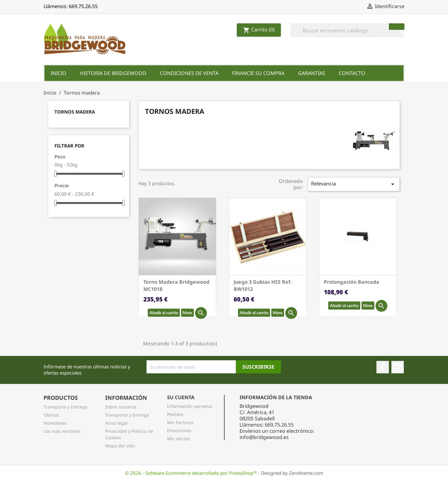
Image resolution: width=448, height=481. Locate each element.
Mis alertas (179, 439)
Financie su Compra (258, 73)
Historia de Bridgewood (113, 73)
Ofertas (51, 415)
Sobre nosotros (121, 407)
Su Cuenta (181, 397)
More (187, 313)
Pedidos (175, 414)
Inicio (58, 73)
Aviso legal (116, 423)
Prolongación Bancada (352, 282)
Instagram (398, 367)
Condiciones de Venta (189, 73)
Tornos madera (75, 112)
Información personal (190, 406)
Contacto (352, 73)
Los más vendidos (62, 431)
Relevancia (354, 184)
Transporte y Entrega (65, 407)
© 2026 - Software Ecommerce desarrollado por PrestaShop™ (192, 473)
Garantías (312, 73)
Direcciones (179, 430)
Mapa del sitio (120, 446)
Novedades (55, 423)
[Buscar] (347, 30)
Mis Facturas (180, 422)
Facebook (383, 367)
